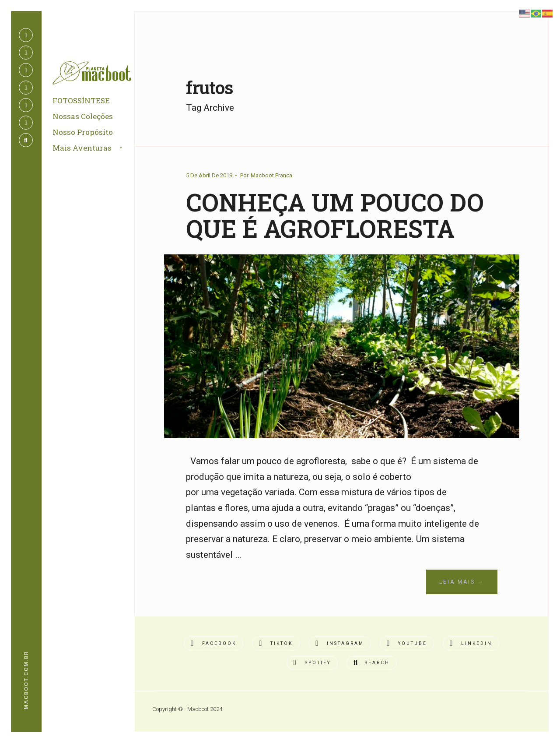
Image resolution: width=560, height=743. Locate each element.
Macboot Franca (271, 175)
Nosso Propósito (83, 132)
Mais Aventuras (82, 148)
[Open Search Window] (26, 140)
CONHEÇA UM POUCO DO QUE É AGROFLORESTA (335, 215)
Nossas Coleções (83, 116)
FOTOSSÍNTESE (81, 100)
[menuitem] (98, 148)
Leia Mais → (462, 582)
